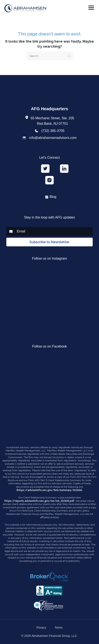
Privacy (41, 628)
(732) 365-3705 (53, 131)
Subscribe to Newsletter (49, 242)
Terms (59, 628)
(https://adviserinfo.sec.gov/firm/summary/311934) (49, 490)
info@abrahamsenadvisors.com (53, 138)
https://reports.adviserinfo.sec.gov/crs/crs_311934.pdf (39, 501)
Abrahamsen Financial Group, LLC (54, 636)
